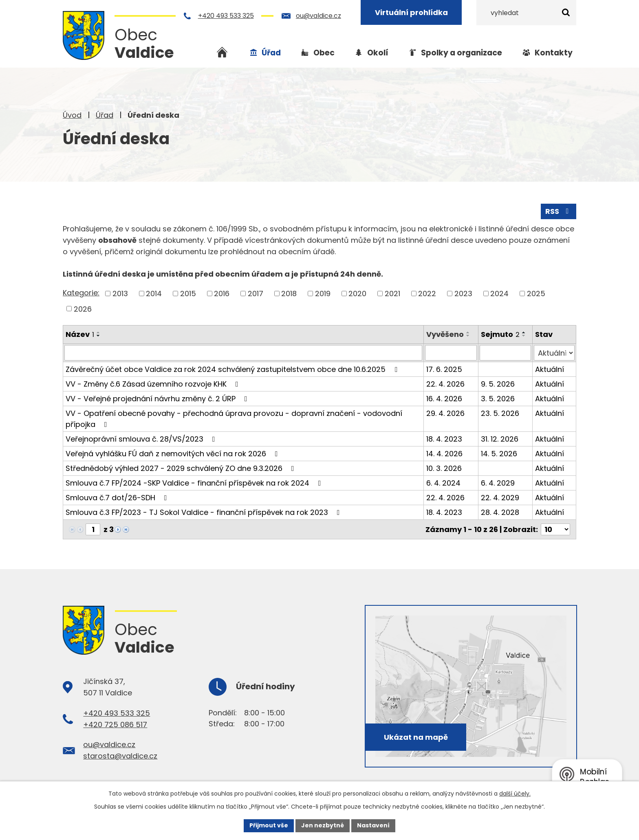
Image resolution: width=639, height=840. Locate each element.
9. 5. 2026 (498, 384)
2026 (83, 309)
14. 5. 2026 (499, 454)
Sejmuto (500, 334)
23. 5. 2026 (500, 413)
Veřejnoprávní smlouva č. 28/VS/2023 (142, 439)
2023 (463, 294)
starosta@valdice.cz (120, 756)
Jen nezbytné (323, 825)
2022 (427, 294)
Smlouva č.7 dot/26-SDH (118, 498)
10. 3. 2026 (444, 468)
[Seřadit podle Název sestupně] (99, 336)
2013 (120, 294)
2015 (188, 294)
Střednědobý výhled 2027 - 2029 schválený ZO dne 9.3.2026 (182, 468)
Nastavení (373, 825)
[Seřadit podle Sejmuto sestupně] (524, 336)
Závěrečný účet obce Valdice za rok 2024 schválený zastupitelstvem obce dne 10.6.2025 (233, 369)
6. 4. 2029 (498, 483)
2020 (357, 294)
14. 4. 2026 (444, 454)
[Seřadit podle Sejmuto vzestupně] (524, 332)
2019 (323, 294)
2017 (256, 294)
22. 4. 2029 (500, 498)
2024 (499, 294)
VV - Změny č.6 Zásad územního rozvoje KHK (154, 384)
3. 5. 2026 (498, 399)
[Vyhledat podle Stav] (554, 353)
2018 (289, 294)
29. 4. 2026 (445, 413)
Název (80, 334)
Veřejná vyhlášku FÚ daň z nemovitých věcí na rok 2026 (173, 454)
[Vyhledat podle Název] (243, 353)
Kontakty (554, 53)
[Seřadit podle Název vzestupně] (99, 332)
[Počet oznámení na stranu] (555, 529)
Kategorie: (81, 293)
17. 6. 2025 (444, 369)
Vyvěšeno (445, 334)
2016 (222, 294)
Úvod (72, 115)
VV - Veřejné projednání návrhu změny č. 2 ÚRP (158, 399)
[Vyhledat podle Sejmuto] (506, 353)
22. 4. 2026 (445, 384)
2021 (392, 294)
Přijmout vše (269, 825)
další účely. (515, 794)
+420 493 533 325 (227, 16)
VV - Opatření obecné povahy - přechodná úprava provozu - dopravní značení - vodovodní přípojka (234, 419)
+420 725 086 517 (115, 725)
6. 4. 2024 (443, 483)
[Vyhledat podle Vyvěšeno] (451, 353)
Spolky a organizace (462, 53)
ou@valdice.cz (319, 16)
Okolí (378, 53)
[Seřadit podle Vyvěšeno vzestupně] (468, 332)
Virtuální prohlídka (412, 12)
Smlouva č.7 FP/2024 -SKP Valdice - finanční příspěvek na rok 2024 (195, 483)
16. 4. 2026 (444, 399)
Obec (324, 53)
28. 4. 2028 (500, 512)
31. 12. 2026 (500, 439)
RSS (559, 211)
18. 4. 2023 (444, 439)
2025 (536, 294)
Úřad (105, 115)
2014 (154, 294)
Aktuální (550, 369)
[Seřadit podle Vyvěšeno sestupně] (468, 336)
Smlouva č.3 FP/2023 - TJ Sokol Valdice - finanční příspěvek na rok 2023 (204, 512)
